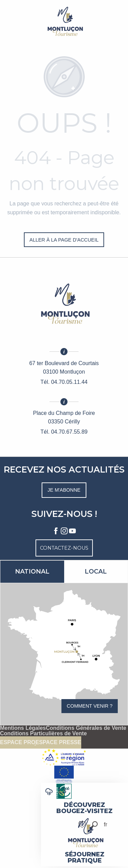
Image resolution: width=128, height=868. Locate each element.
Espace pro (18, 742)
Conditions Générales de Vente (86, 728)
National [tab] (32, 572)
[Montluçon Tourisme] (64, 21)
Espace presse (58, 742)
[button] (94, 824)
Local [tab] (96, 572)
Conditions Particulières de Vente (43, 734)
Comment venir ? (90, 706)
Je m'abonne (64, 490)
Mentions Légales (23, 728)
